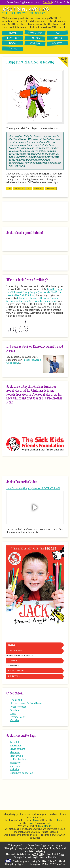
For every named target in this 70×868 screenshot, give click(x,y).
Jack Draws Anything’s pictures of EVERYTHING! (33, 488)
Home (13, 33)
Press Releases (18, 707)
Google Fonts (21, 857)
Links (13, 713)
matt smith (16, 766)
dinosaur (15, 752)
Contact (13, 49)
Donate (57, 43)
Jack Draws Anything (26, 9)
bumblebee (16, 742)
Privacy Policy (18, 717)
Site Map (15, 710)
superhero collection (22, 773)
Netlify (52, 857)
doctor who (17, 756)
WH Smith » (14, 677)
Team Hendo (44, 826)
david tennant (18, 749)
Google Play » (15, 651)
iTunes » (12, 661)
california (16, 745)
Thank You (16, 700)
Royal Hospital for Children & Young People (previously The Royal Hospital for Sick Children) (34, 292)
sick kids (15, 769)
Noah (31, 823)
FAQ (57, 33)
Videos (57, 38)
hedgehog (16, 763)
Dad (48, 823)
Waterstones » (16, 671)
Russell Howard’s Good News (24, 361)
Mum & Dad (35, 33)
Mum (36, 820)
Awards (35, 43)
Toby (57, 820)
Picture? (13, 38)
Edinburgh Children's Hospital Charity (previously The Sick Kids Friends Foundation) (32, 300)
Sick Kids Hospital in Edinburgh (40, 21)
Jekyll (35, 857)
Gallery (35, 38)
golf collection (18, 759)
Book (13, 43)
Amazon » (13, 645)
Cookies (15, 720)
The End (47, 2)
